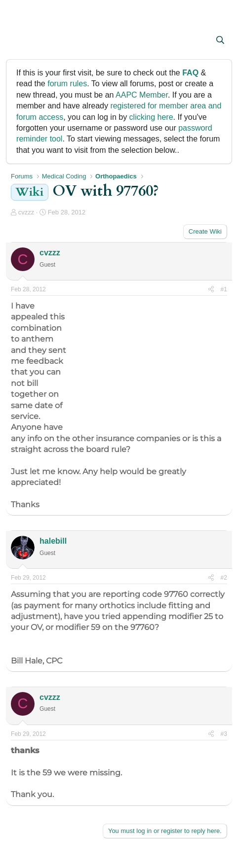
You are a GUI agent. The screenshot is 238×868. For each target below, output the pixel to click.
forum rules (67, 84)
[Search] (220, 40)
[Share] (211, 290)
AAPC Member (142, 95)
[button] (20, 41)
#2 (224, 578)
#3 (224, 734)
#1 (224, 289)
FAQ (190, 73)
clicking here (151, 117)
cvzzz (26, 212)
